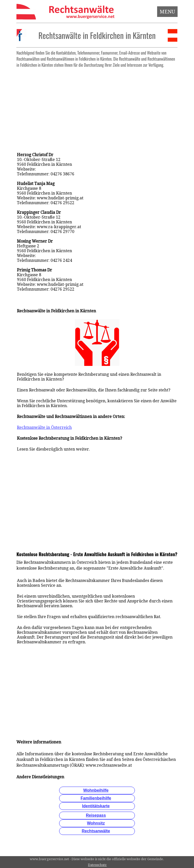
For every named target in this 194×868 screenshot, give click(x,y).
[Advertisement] (97, 105)
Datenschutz (97, 865)
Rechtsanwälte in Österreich (44, 427)
